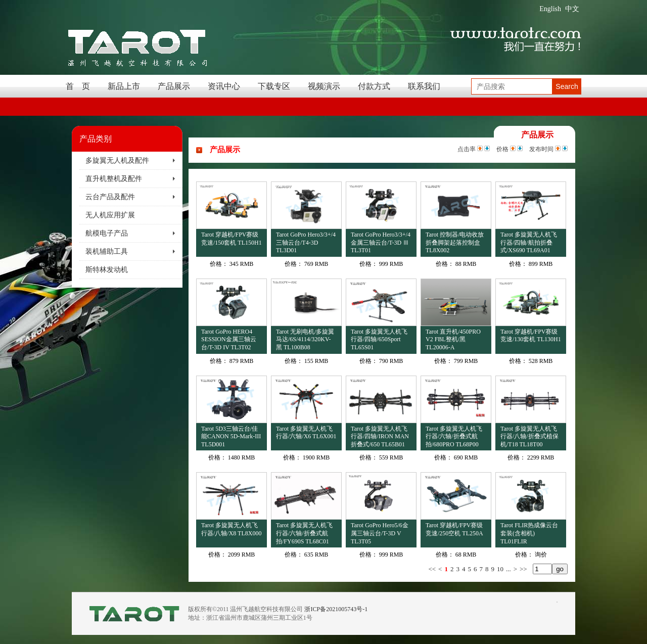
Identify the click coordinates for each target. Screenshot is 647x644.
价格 (502, 149)
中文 (572, 9)
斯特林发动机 (107, 270)
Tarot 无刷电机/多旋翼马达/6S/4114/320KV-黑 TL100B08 (305, 339)
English (550, 9)
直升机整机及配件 (114, 179)
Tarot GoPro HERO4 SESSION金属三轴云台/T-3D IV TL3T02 (229, 339)
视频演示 (324, 86)
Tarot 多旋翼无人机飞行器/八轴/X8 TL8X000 (231, 529)
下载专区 (274, 86)
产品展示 (174, 86)
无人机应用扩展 (110, 215)
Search (567, 86)
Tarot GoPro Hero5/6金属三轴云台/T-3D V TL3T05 (380, 533)
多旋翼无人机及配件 (117, 160)
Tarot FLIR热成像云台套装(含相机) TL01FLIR (529, 533)
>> (523, 569)
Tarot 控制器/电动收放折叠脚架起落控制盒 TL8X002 (455, 242)
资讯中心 (224, 86)
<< (432, 569)
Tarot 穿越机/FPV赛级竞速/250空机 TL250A (454, 529)
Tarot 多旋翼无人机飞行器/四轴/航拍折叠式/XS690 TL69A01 (529, 242)
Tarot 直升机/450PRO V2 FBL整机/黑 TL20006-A (453, 339)
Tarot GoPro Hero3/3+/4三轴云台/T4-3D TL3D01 (306, 242)
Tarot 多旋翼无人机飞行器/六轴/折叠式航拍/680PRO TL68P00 (454, 436)
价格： (219, 264)
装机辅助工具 (107, 251)
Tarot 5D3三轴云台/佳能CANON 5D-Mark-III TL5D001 (231, 436)
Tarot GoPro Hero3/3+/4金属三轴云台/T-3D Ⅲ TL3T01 (381, 242)
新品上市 (124, 86)
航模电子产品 (107, 233)
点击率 (467, 149)
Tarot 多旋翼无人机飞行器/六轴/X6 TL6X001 (306, 433)
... (509, 569)
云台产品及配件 (110, 197)
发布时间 (541, 149)
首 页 (78, 86)
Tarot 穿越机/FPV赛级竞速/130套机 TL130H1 (531, 336)
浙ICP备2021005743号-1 (336, 609)
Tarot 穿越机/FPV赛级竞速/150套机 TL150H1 (232, 239)
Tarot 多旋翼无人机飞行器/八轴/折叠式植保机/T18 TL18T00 (529, 436)
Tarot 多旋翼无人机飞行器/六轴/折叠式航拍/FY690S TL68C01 (304, 533)
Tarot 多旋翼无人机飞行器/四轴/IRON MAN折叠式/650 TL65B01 (380, 436)
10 (500, 569)
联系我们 (424, 86)
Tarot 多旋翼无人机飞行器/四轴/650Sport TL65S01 (379, 339)
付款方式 (374, 86)
